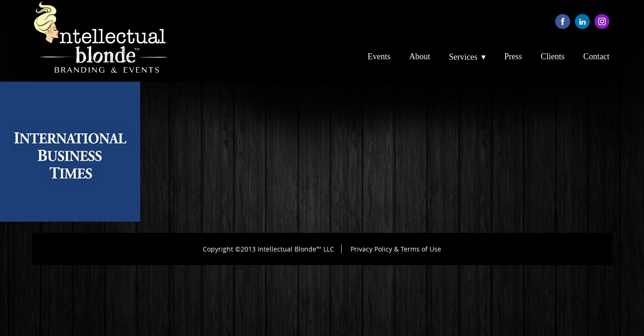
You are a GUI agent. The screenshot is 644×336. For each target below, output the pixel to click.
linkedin (582, 21)
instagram (602, 21)
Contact (596, 56)
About (420, 56)
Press (513, 56)
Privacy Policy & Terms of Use (396, 249)
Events (379, 56)
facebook (563, 21)
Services (463, 57)
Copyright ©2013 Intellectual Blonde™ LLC (268, 249)
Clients (553, 56)
